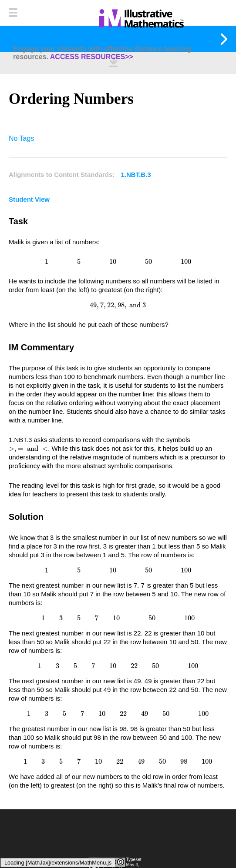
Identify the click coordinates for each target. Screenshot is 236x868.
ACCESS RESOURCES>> (92, 57)
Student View (29, 199)
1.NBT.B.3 (136, 175)
